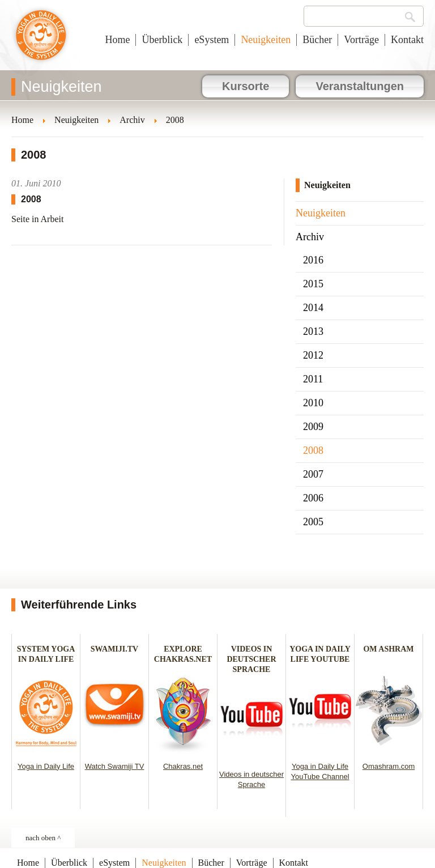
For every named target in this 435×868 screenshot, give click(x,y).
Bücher (317, 40)
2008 (313, 450)
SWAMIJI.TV (114, 649)
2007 (313, 474)
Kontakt (407, 40)
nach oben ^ (43, 838)
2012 (313, 355)
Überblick (162, 40)
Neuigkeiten (266, 40)
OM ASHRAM (388, 649)
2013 (313, 331)
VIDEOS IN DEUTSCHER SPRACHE (251, 659)
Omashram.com (389, 766)
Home (117, 40)
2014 (313, 308)
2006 (313, 498)
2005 (313, 522)
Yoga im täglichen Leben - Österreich (41, 41)
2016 (313, 260)
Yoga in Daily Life (46, 766)
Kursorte (246, 86)
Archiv (310, 237)
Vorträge (361, 40)
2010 (313, 403)
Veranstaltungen (360, 86)
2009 (313, 427)
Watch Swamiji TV (115, 766)
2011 (313, 379)
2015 (313, 284)
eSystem (212, 40)
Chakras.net (183, 766)
